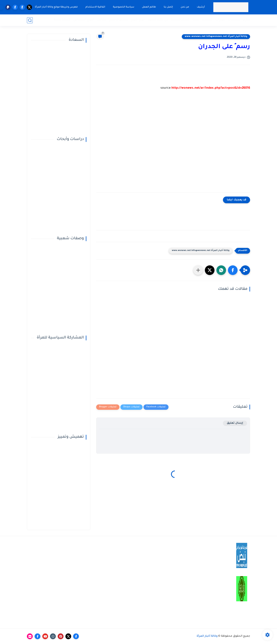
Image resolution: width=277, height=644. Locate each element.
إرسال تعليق (235, 423)
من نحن (185, 7)
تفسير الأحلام (119, 20)
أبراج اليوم (138, 20)
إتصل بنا (168, 7)
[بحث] (30, 20)
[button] (233, 270)
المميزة (207, 20)
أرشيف (201, 7)
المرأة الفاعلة (180, 20)
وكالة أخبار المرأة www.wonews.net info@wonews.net (216, 37)
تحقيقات (234, 20)
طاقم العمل (149, 7)
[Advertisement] (173, 144)
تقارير (246, 20)
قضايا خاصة (62, 20)
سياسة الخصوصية (124, 7)
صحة (196, 20)
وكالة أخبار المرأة (207, 636)
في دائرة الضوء (158, 20)
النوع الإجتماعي (83, 20)
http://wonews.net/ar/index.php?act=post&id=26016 (211, 88)
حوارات (220, 20)
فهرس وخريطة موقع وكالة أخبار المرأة (56, 7)
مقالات (102, 20)
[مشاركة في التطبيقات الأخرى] (198, 270)
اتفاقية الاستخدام (95, 7)
